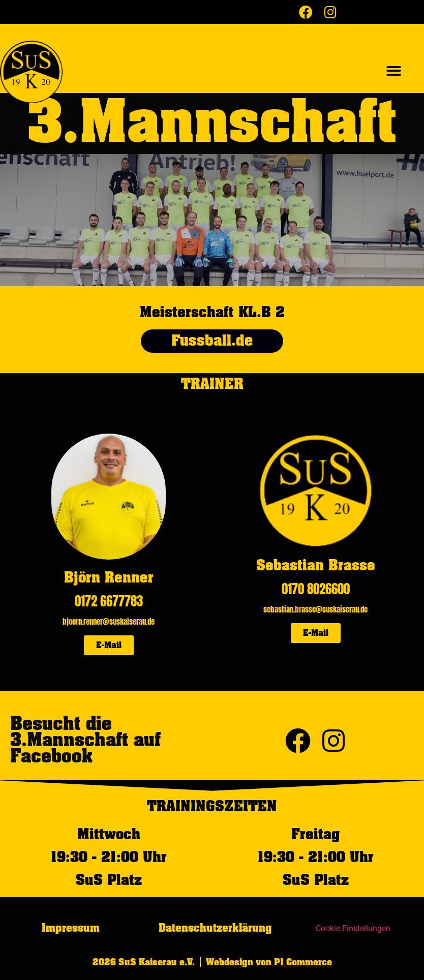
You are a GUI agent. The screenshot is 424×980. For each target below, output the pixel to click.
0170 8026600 (316, 589)
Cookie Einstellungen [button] (353, 928)
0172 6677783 (109, 601)
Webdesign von (269, 962)
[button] (394, 71)
